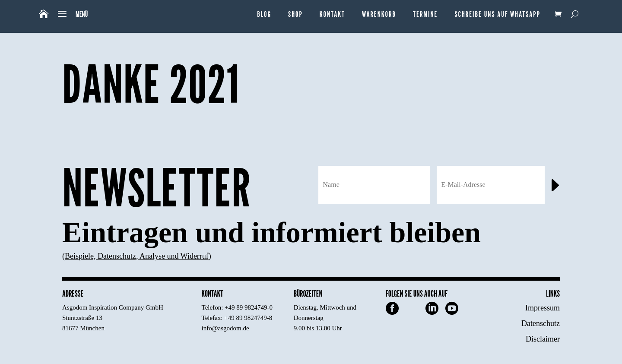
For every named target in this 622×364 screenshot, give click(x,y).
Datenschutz (541, 323)
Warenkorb (379, 14)
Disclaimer (543, 339)
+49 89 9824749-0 (249, 307)
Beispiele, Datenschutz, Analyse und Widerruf (137, 256)
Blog (264, 14)
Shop (295, 14)
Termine (425, 14)
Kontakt (332, 14)
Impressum (543, 308)
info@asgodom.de (225, 328)
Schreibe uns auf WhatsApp (497, 14)
